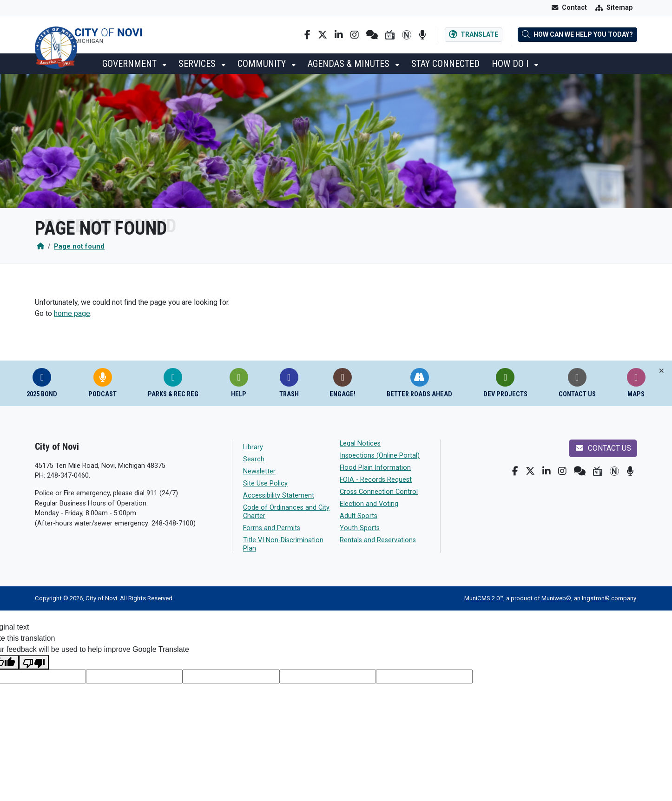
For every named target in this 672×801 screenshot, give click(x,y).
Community (263, 64)
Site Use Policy (265, 483)
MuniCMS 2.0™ (484, 598)
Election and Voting (369, 504)
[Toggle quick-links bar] (662, 371)
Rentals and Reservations (378, 540)
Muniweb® (556, 598)
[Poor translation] (34, 662)
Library (253, 447)
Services (198, 64)
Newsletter (259, 471)
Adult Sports (359, 516)
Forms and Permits (272, 528)
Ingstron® (596, 598)
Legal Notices (360, 443)
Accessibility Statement (279, 496)
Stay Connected (445, 64)
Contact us (603, 448)
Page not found (79, 246)
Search (254, 459)
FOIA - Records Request (376, 480)
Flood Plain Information (375, 468)
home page (72, 313)
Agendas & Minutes (350, 64)
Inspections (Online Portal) (380, 456)
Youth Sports (360, 528)
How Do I (511, 64)
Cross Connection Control (379, 492)
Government (131, 64)
